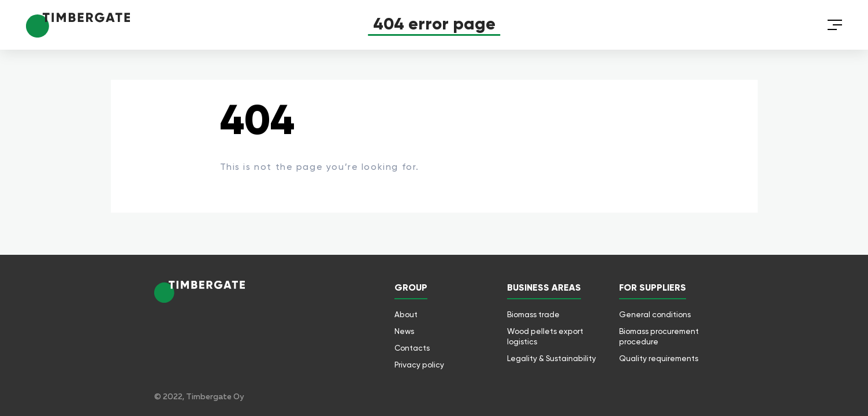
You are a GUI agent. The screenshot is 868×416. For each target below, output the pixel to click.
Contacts (412, 348)
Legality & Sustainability (552, 358)
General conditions (655, 314)
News (404, 331)
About (406, 314)
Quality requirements (659, 358)
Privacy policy (419, 365)
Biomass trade (533, 314)
